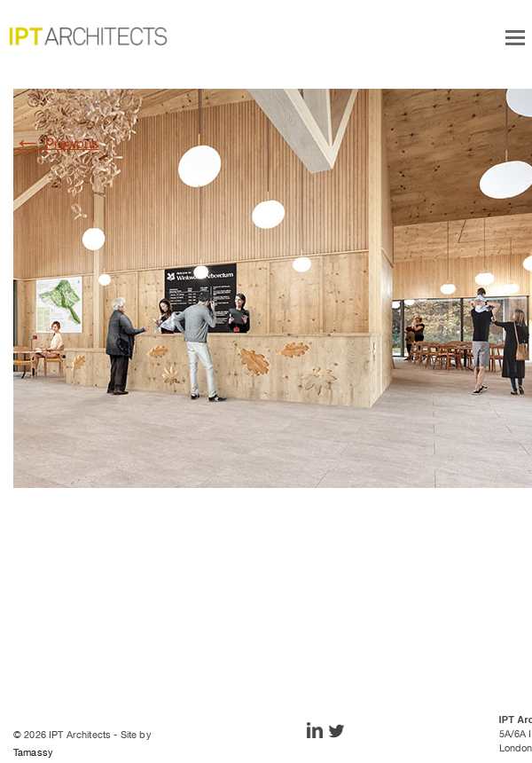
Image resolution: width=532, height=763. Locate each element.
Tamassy (33, 752)
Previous (56, 143)
